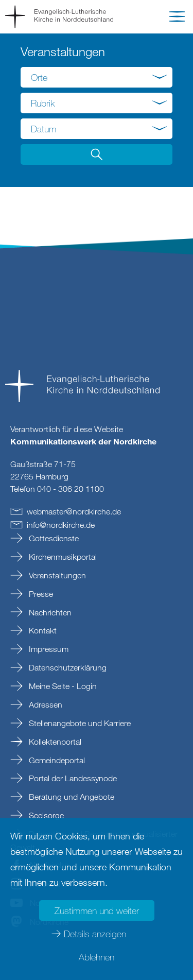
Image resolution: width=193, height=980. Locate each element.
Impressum (48, 649)
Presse (40, 594)
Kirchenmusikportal (62, 557)
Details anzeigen (95, 934)
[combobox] (97, 77)
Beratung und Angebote (71, 797)
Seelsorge (45, 815)
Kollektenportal (54, 742)
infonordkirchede (61, 525)
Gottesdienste (53, 538)
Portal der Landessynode (72, 778)
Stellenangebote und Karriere (79, 723)
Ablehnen (97, 957)
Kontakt (42, 630)
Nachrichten (49, 612)
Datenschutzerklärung (67, 667)
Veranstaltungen (56, 575)
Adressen (45, 704)
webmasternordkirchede (74, 511)
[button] (177, 19)
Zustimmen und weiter (97, 910)
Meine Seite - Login (62, 686)
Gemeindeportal (56, 760)
